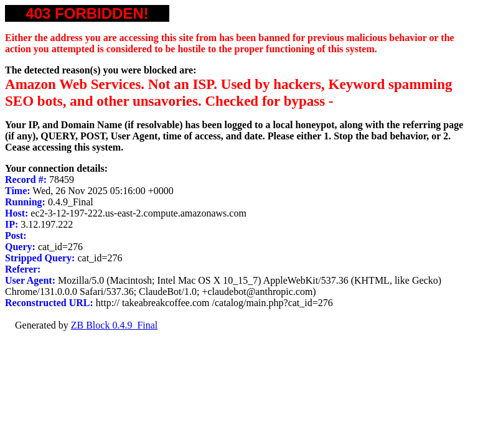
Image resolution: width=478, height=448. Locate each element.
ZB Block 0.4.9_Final (115, 325)
